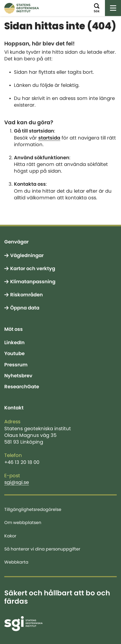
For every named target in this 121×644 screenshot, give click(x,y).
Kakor (10, 536)
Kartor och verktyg (33, 269)
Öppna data (25, 308)
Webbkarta (16, 562)
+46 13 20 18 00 (22, 462)
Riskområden (27, 295)
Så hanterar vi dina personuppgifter (42, 549)
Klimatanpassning (33, 282)
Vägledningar (27, 255)
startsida (49, 138)
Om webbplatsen (23, 522)
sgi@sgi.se (17, 482)
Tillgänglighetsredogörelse (33, 509)
